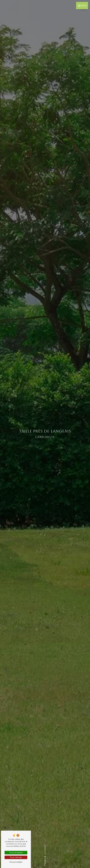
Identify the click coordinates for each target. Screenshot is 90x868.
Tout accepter (16, 853)
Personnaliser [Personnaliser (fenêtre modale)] (16, 862)
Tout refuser (16, 857)
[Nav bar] (82, 6)
